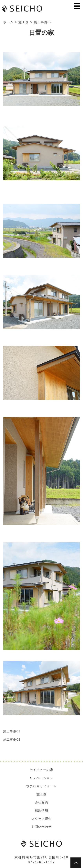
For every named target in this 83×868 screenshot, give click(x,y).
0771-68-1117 (41, 862)
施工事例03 (12, 740)
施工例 (24, 22)
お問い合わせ (42, 827)
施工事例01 (12, 731)
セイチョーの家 (41, 770)
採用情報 (41, 810)
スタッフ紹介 (42, 819)
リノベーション (41, 778)
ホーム (8, 22)
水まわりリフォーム (42, 786)
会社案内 (41, 802)
